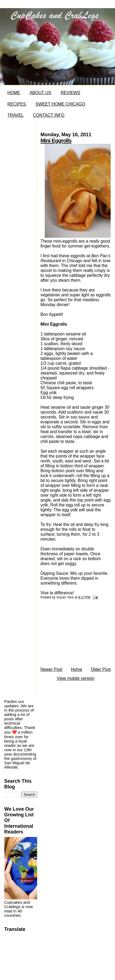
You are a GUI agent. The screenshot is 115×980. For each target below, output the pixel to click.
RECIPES (17, 104)
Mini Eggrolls (56, 141)
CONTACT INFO (49, 115)
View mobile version (76, 678)
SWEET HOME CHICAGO (60, 104)
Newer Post (51, 669)
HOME (14, 93)
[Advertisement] (73, 635)
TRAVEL (15, 115)
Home (76, 669)
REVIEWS (71, 93)
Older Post (101, 669)
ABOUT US (40, 93)
